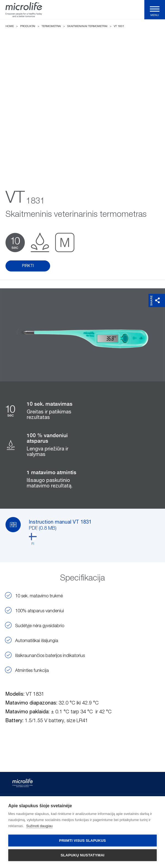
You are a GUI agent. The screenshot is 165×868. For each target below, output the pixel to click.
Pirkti (28, 266)
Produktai (28, 26)
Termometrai (51, 26)
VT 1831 (119, 26)
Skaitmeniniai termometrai (87, 26)
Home (10, 26)
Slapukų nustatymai (82, 855)
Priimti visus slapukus (83, 841)
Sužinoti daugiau (39, 826)
